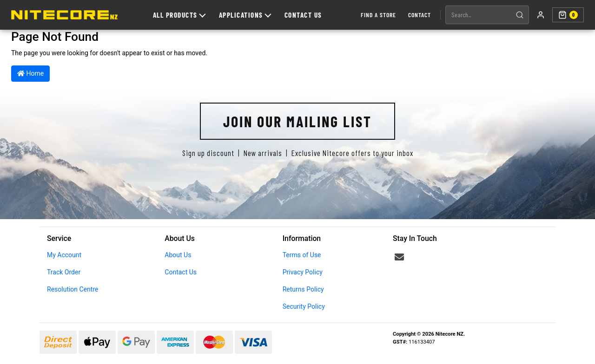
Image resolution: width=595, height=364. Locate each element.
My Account (64, 255)
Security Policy (304, 306)
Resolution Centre (73, 289)
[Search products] (478, 15)
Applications (245, 15)
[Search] (520, 15)
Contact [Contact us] (420, 15)
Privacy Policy (303, 272)
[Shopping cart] (568, 15)
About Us (178, 255)
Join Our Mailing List (297, 121)
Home (30, 73)
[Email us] (399, 257)
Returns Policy (303, 289)
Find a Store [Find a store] (378, 15)
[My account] (541, 15)
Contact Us (303, 15)
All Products (179, 15)
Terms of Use (302, 255)
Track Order (64, 272)
